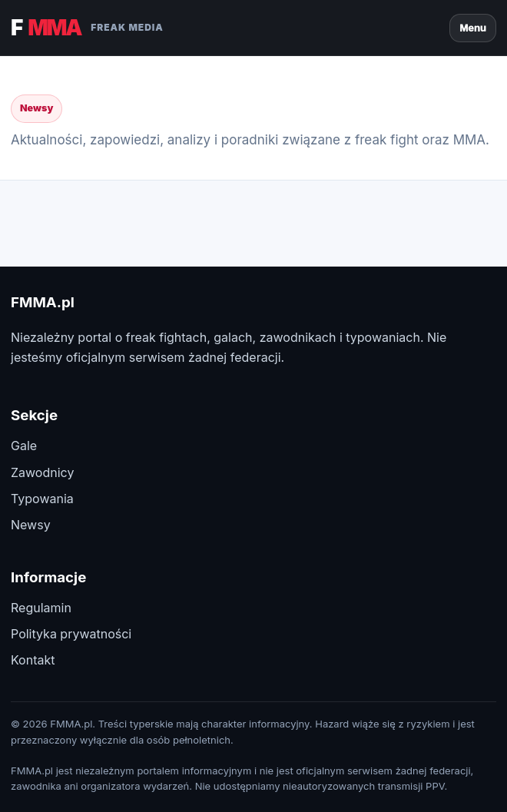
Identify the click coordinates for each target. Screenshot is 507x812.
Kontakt (33, 660)
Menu (473, 28)
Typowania (42, 499)
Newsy (31, 525)
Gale (24, 446)
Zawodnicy (42, 472)
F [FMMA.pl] (87, 28)
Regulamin (41, 608)
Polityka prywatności (71, 634)
